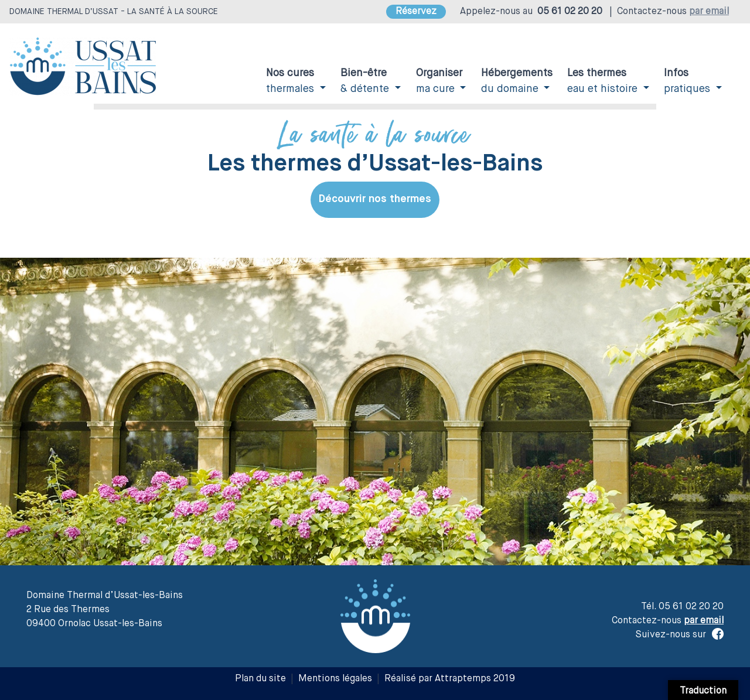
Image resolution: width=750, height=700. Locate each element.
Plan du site (260, 679)
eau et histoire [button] (604, 81)
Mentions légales (335, 679)
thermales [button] (292, 81)
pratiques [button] (688, 81)
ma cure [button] (439, 81)
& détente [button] (366, 81)
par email (709, 12)
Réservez (416, 12)
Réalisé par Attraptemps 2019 (450, 679)
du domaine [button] (517, 81)
